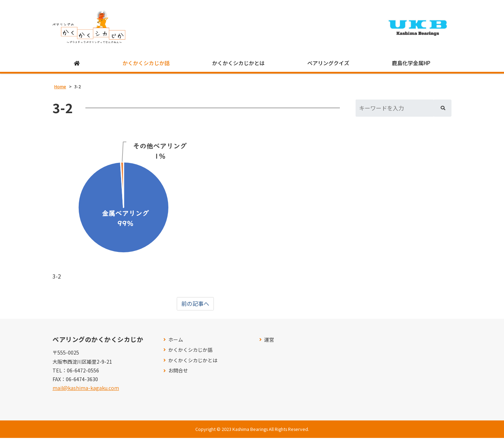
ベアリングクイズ (328, 64)
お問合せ (178, 372)
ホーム (176, 340)
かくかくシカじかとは (238, 64)
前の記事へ (195, 304)
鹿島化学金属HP (411, 64)
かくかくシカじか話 (146, 64)
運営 (269, 340)
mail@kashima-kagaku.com (86, 389)
